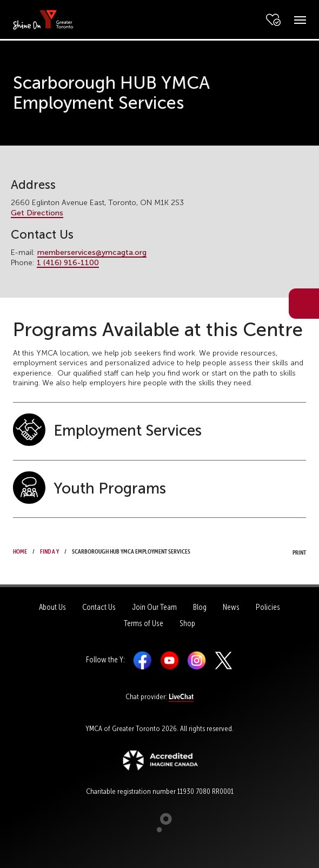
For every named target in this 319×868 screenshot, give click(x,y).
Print (289, 551)
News (231, 607)
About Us (52, 607)
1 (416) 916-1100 (68, 263)
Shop (187, 623)
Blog (200, 607)
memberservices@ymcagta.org (92, 252)
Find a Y (49, 550)
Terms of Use (144, 623)
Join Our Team (154, 607)
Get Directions (37, 213)
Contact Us (99, 607)
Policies (268, 607)
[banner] (43, 19)
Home (20, 550)
